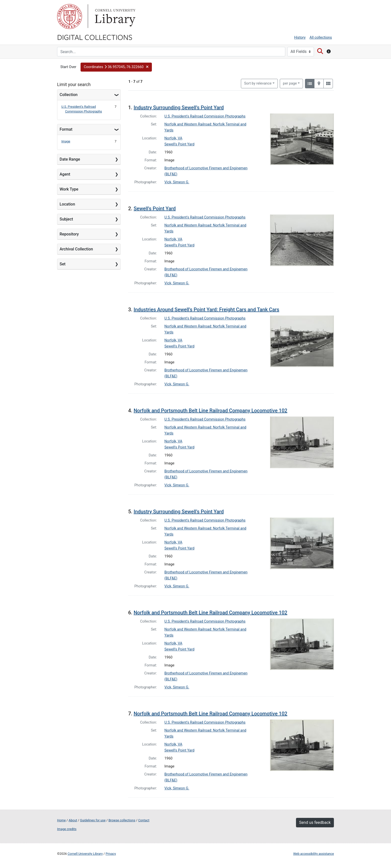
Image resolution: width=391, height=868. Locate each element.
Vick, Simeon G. (177, 182)
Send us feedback (315, 822)
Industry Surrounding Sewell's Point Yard (179, 108)
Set (63, 264)
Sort (258, 83)
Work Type (69, 189)
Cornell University (70, 16)
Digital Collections (95, 37)
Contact (144, 820)
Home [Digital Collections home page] (61, 820)
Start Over (68, 67)
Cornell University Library (85, 854)
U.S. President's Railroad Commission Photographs (205, 116)
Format (66, 129)
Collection (69, 95)
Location (67, 204)
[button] (116, 67)
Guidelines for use (93, 820)
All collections (321, 38)
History (300, 38)
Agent (65, 174)
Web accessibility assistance (314, 854)
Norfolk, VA (173, 138)
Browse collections (122, 820)
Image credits (67, 829)
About (73, 820)
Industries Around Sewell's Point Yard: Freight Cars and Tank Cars (206, 310)
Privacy (111, 854)
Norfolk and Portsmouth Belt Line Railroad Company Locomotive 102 (210, 411)
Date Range (70, 159)
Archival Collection (76, 249)
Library (114, 16)
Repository (69, 234)
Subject (66, 219)
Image (66, 141)
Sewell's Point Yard (179, 144)
